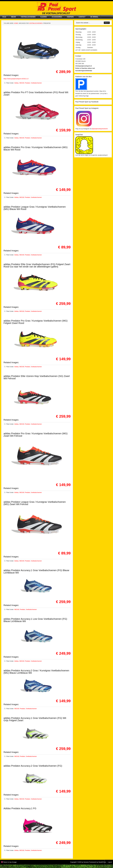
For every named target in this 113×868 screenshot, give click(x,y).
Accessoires (57, 17)
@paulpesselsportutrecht (100, 129)
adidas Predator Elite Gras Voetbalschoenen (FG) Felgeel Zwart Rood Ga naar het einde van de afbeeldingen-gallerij (37, 265)
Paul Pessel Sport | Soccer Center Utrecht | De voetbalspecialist (56, 8)
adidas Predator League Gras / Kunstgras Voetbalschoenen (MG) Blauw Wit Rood (35, 208)
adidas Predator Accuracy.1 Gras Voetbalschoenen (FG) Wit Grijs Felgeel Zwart (35, 719)
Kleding (44, 17)
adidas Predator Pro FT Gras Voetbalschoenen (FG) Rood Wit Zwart (36, 94)
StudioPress (102, 862)
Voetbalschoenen (28, 17)
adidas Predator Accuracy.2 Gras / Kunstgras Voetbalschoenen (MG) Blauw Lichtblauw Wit (36, 672)
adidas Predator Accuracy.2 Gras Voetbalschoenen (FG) (33, 766)
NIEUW (13, 17)
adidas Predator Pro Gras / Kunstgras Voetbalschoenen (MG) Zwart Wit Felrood (36, 435)
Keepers (70, 17)
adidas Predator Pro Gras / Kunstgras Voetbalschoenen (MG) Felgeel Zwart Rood (36, 322)
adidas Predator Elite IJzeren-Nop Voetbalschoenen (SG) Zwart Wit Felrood (37, 377)
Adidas (16, 83)
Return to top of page (10, 862)
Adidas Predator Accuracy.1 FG (20, 808)
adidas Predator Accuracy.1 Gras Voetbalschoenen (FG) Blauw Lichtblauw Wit (36, 571)
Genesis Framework (90, 862)
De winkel (94, 17)
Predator (27, 83)
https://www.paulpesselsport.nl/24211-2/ (16, 79)
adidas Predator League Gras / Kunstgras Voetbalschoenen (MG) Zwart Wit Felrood (35, 503)
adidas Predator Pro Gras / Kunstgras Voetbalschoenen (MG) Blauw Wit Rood (36, 148)
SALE (4, 17)
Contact (82, 17)
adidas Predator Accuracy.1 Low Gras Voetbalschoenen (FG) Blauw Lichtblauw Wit (35, 620)
